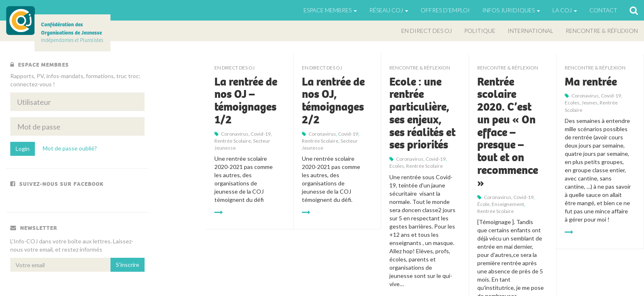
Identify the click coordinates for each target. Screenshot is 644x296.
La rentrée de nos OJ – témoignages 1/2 (246, 101)
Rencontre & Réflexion (602, 31)
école (483, 204)
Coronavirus (235, 134)
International (530, 31)
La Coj (565, 10)
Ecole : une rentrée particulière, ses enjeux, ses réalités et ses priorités (422, 113)
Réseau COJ (389, 10)
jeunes (590, 103)
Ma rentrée (591, 82)
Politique (480, 31)
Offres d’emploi (445, 10)
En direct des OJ (427, 31)
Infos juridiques (511, 10)
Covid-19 (261, 134)
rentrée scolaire (233, 141)
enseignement (508, 204)
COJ (21, 21)
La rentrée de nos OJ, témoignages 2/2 (333, 101)
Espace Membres (330, 10)
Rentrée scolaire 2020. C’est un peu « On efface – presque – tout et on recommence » (508, 132)
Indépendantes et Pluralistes (72, 32)
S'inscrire (128, 265)
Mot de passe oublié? (70, 148)
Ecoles (397, 166)
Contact (603, 10)
